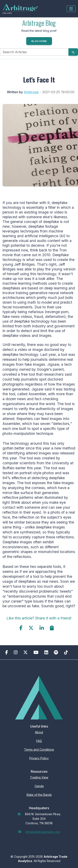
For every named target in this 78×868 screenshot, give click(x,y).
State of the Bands (39, 795)
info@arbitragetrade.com (43, 832)
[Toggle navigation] (71, 9)
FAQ (39, 741)
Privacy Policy (39, 758)
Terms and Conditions (39, 749)
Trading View (39, 777)
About (39, 732)
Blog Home (39, 41)
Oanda (39, 786)
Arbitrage (31, 92)
